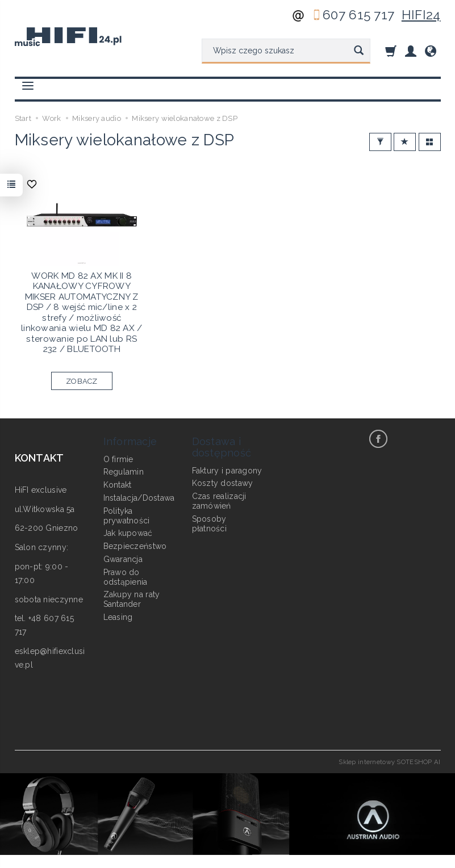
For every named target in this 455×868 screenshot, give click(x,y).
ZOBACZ (82, 381)
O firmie (118, 459)
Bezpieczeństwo (135, 546)
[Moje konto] (411, 51)
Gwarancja (123, 559)
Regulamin (124, 472)
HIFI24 (421, 15)
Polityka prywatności (127, 515)
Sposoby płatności (210, 523)
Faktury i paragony (227, 470)
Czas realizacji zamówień (219, 501)
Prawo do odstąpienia (126, 576)
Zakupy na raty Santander (132, 599)
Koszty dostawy (223, 483)
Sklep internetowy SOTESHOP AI (389, 762)
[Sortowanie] (405, 142)
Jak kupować (128, 533)
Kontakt (118, 485)
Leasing (118, 617)
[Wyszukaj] (359, 51)
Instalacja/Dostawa (139, 498)
